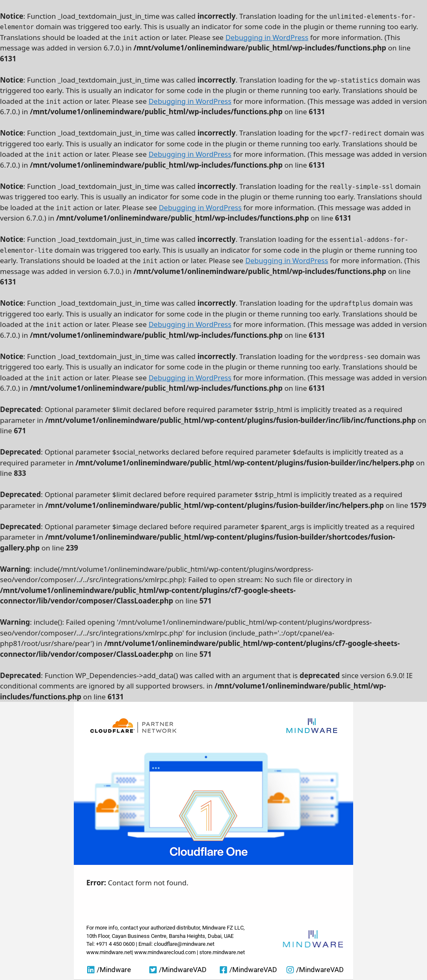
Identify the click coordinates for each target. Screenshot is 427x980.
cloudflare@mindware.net (184, 944)
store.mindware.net (222, 952)
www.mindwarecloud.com (165, 952)
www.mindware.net (109, 952)
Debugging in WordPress (267, 37)
